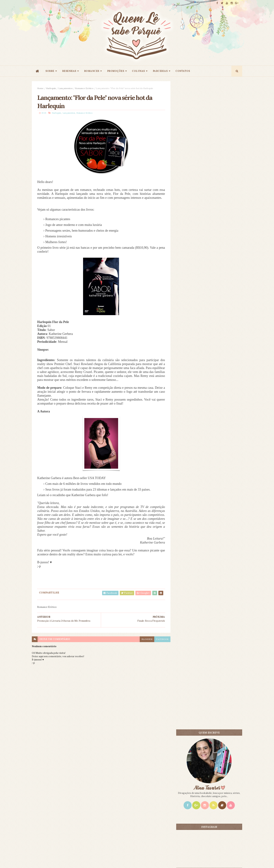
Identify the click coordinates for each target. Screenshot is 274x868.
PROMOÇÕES (116, 71)
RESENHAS (69, 71)
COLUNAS (138, 71)
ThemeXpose (38, 860)
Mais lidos (193, 283)
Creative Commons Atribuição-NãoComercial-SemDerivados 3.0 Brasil (66, 819)
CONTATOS (183, 71)
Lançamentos (66, 88)
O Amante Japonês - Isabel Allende (220, 314)
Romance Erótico (84, 88)
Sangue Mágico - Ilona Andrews (218, 339)
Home (40, 88)
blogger (146, 639)
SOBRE (50, 71)
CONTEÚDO (226, 283)
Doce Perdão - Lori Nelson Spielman (220, 289)
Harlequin (51, 88)
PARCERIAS (160, 71)
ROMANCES (92, 71)
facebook (162, 639)
